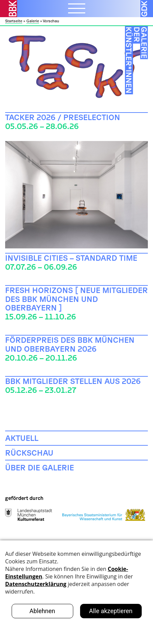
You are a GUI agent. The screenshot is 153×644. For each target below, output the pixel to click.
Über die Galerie (40, 467)
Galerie (33, 21)
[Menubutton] (77, 9)
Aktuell (22, 438)
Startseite (14, 21)
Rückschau (29, 453)
